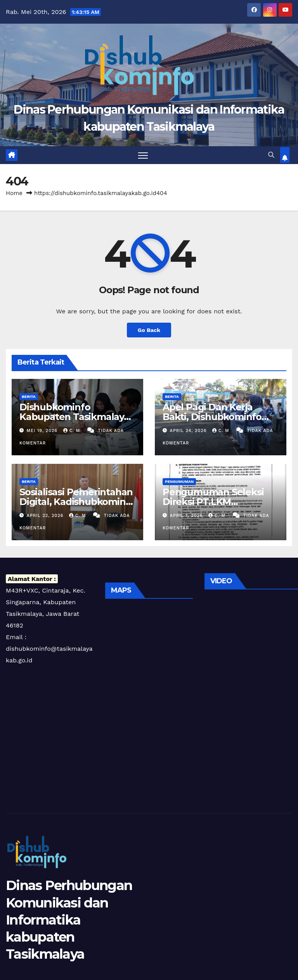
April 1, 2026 (187, 516)
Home (14, 193)
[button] (271, 155)
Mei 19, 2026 (43, 431)
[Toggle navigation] (143, 155)
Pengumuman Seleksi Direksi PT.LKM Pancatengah (213, 502)
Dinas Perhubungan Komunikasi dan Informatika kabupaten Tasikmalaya (69, 920)
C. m (73, 431)
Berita (29, 397)
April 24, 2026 (189, 431)
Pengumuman (179, 481)
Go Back (149, 330)
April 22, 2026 (46, 516)
